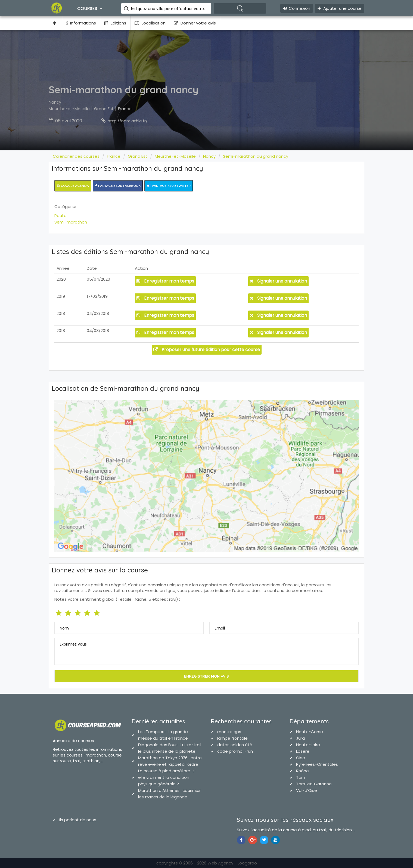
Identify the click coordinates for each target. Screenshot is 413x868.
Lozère (303, 751)
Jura (300, 738)
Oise (301, 758)
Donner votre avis (195, 23)
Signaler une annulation (278, 281)
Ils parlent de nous (78, 820)
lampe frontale (232, 738)
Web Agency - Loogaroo (232, 863)
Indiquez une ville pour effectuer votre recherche (169, 9)
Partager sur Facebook (118, 186)
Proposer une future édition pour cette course (207, 350)
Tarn (301, 777)
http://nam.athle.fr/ (128, 121)
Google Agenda (73, 186)
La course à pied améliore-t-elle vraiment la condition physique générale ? (167, 777)
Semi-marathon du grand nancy (256, 156)
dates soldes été (235, 745)
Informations (81, 23)
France (125, 109)
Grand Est (104, 109)
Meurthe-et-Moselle (69, 109)
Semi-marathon (71, 222)
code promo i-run (235, 751)
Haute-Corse (310, 732)
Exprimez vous (73, 644)
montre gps (229, 732)
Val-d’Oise (307, 790)
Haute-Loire (308, 745)
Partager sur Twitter (169, 186)
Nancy (55, 102)
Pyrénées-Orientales (317, 764)
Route (60, 216)
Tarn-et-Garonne (314, 784)
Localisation (150, 23)
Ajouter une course (340, 8)
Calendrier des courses (76, 156)
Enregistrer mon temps (165, 281)
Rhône (302, 771)
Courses (90, 8)
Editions (115, 23)
